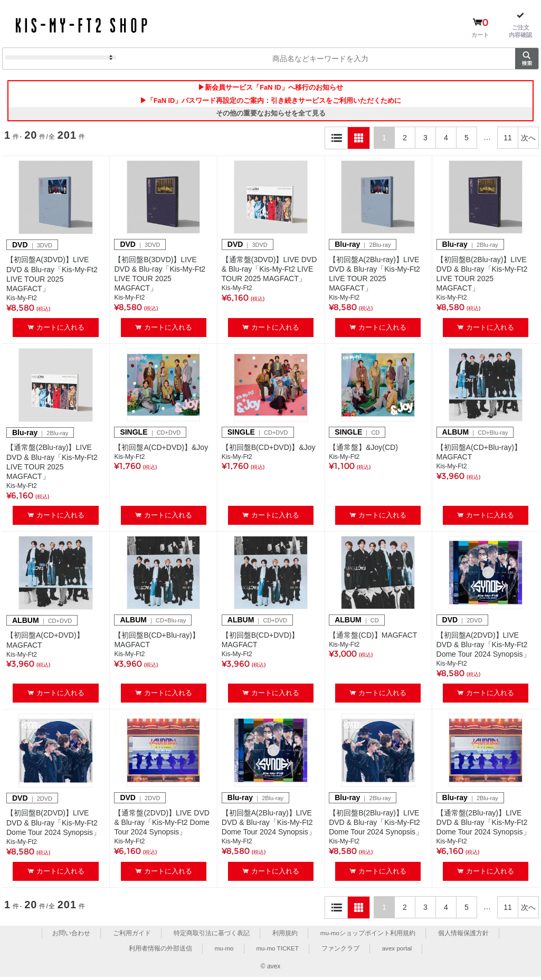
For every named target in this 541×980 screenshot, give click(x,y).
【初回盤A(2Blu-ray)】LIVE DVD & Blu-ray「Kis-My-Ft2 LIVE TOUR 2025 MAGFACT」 (374, 277)
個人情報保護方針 (463, 936)
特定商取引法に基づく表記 (211, 936)
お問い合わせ (71, 936)
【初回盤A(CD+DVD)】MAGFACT (45, 643)
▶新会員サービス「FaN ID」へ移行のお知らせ (270, 88)
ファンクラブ (341, 951)
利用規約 (284, 936)
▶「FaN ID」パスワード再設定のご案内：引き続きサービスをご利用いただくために (270, 102)
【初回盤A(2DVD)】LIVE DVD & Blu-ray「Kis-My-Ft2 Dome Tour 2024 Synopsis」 (483, 647)
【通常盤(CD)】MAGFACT (373, 638)
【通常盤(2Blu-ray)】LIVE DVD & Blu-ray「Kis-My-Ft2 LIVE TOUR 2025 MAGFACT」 (52, 465)
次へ (528, 140)
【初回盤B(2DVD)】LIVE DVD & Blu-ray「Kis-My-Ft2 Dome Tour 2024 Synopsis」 (53, 825)
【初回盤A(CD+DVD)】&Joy (161, 450)
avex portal (398, 951)
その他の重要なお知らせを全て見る (271, 116)
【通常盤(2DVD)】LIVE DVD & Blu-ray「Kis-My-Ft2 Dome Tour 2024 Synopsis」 (162, 825)
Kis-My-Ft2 (22, 301)
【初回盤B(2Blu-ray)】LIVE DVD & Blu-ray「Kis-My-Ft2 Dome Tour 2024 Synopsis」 (376, 825)
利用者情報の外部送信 (159, 951)
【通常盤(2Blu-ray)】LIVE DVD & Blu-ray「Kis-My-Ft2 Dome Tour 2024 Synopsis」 (483, 825)
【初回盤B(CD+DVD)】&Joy (269, 450)
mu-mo (223, 951)
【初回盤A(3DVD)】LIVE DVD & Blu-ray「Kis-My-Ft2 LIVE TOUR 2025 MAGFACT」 (52, 277)
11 (508, 140)
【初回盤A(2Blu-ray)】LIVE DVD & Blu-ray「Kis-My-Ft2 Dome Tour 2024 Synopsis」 (269, 825)
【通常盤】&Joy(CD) (363, 450)
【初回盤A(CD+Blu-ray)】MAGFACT (479, 455)
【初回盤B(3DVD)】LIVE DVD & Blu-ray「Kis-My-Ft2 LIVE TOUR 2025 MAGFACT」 (160, 277)
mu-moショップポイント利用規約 (368, 936)
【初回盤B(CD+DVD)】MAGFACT (260, 642)
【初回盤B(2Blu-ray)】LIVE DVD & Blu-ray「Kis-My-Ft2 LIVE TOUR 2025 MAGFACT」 (482, 277)
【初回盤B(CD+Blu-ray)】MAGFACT (156, 642)
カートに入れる (60, 330)
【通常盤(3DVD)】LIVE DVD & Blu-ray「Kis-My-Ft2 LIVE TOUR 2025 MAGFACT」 (269, 272)
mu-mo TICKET (277, 951)
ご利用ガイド (131, 936)
